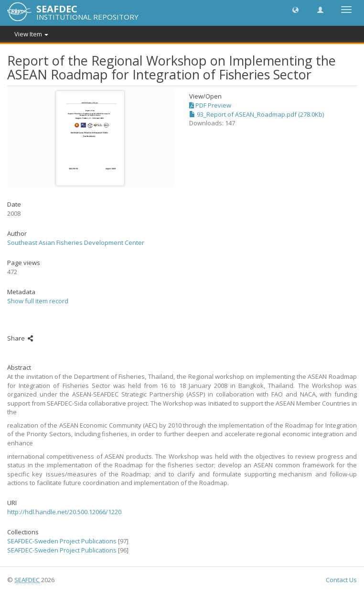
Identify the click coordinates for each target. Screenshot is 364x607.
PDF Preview (210, 105)
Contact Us (341, 580)
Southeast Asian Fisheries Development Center (76, 243)
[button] (295, 9)
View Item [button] (31, 34)
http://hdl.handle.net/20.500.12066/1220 (64, 512)
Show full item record (38, 301)
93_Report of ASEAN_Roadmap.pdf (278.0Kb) (257, 114)
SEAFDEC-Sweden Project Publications (62, 541)
